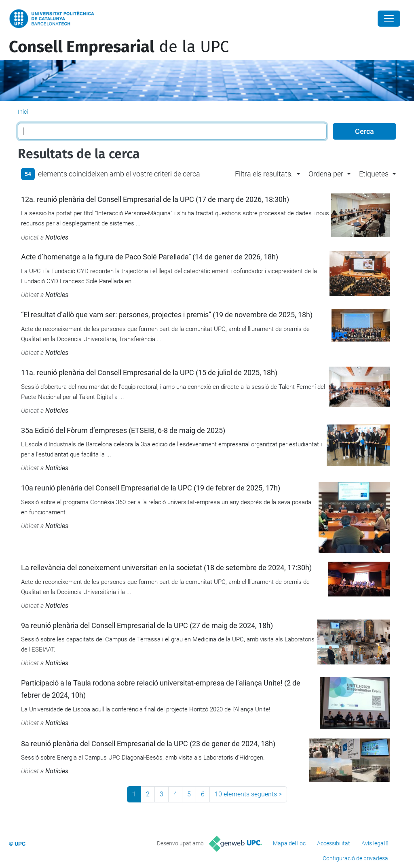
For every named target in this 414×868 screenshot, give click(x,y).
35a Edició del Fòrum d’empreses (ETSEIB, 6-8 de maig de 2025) (123, 430)
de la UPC (119, 47)
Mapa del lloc (289, 843)
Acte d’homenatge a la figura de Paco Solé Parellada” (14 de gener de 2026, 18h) (150, 257)
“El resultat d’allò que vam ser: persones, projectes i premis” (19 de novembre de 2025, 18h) (167, 315)
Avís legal (373, 843)
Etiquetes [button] (374, 174)
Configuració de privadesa (355, 858)
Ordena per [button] (326, 174)
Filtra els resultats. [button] (264, 174)
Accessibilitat (334, 843)
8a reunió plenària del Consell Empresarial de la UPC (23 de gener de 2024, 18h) (148, 744)
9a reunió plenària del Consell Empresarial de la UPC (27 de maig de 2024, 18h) (147, 625)
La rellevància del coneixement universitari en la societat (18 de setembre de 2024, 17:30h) (166, 568)
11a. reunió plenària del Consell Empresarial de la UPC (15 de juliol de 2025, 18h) (149, 372)
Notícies (57, 237)
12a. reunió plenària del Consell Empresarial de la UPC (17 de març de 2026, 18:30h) (155, 199)
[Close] (389, 19)
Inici (23, 112)
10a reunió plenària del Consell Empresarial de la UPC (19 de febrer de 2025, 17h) (151, 488)
